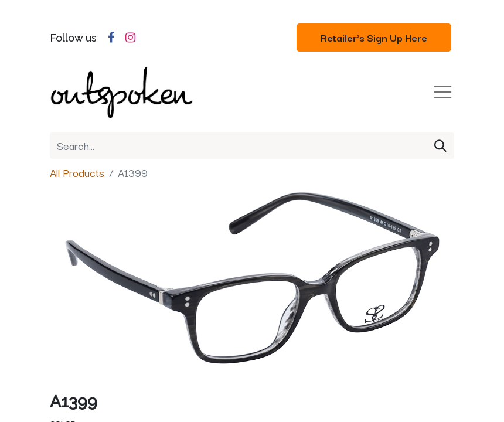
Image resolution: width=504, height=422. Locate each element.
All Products (77, 172)
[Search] (440, 146)
